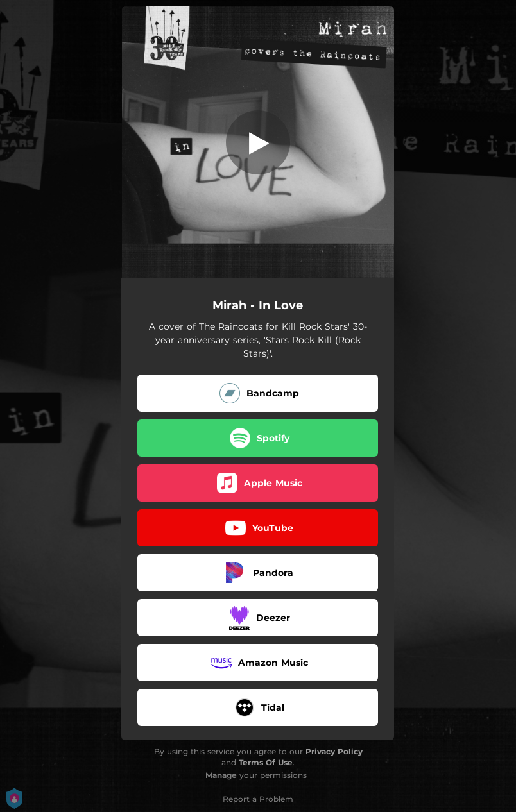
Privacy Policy (334, 751)
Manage (221, 775)
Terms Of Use (266, 762)
